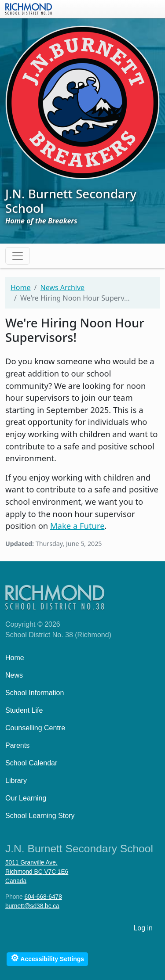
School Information (35, 693)
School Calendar (31, 763)
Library (16, 781)
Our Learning (26, 798)
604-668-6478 (43, 897)
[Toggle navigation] (18, 256)
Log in (143, 928)
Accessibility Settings (47, 958)
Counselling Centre (35, 728)
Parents (17, 745)
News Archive (62, 287)
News (14, 675)
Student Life (24, 710)
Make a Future (77, 526)
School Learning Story (40, 816)
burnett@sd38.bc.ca (32, 906)
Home (21, 287)
